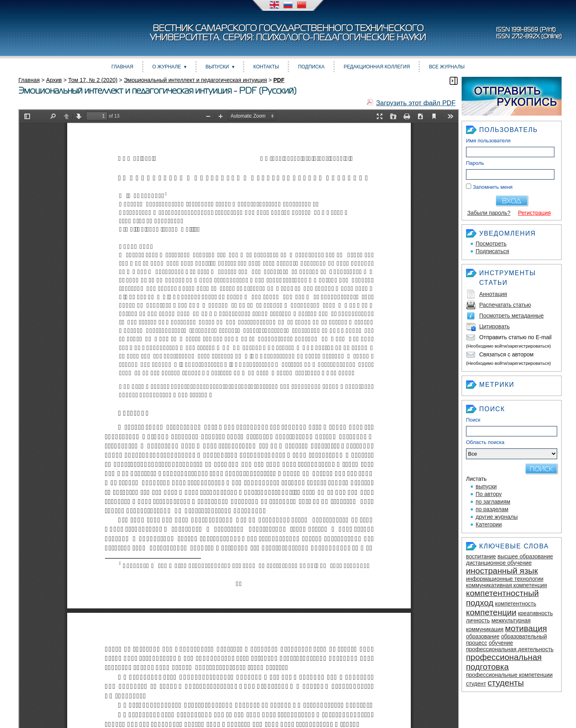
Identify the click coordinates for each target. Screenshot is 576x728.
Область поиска (512, 449)
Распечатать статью (505, 305)
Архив (54, 80)
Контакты (266, 67)
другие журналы (497, 517)
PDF (279, 80)
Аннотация (493, 294)
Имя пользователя (488, 141)
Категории (489, 524)
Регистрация (534, 213)
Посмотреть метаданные (511, 316)
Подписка (311, 67)
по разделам (492, 509)
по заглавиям (493, 502)
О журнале (167, 67)
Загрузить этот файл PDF (416, 103)
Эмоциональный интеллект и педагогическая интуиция (196, 80)
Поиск (473, 420)
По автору (489, 494)
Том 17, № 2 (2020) (93, 80)
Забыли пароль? (489, 213)
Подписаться (492, 251)
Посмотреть (491, 244)
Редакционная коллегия (377, 67)
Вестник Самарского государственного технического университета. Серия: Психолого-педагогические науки (288, 33)
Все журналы (447, 67)
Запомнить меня (493, 187)
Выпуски (217, 67)
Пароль (475, 163)
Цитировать (494, 326)
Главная (122, 67)
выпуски (486, 486)
